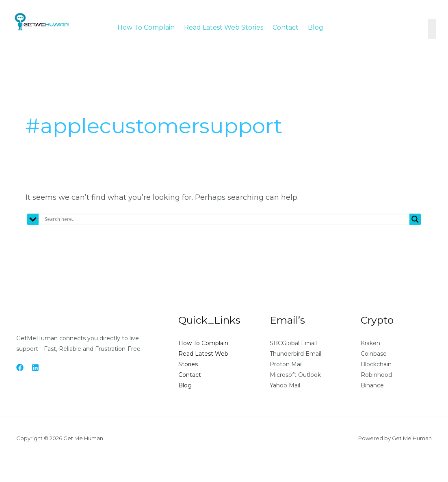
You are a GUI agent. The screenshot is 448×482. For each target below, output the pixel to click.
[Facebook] (20, 367)
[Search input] (226, 219)
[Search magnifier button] (415, 219)
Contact (286, 27)
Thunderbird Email (295, 354)
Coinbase (374, 354)
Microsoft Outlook (295, 375)
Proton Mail (286, 364)
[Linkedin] (35, 367)
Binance (372, 385)
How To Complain (146, 27)
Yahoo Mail (285, 385)
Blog (316, 27)
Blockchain (376, 364)
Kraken (370, 343)
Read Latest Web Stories (224, 27)
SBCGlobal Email (293, 343)
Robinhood (376, 375)
